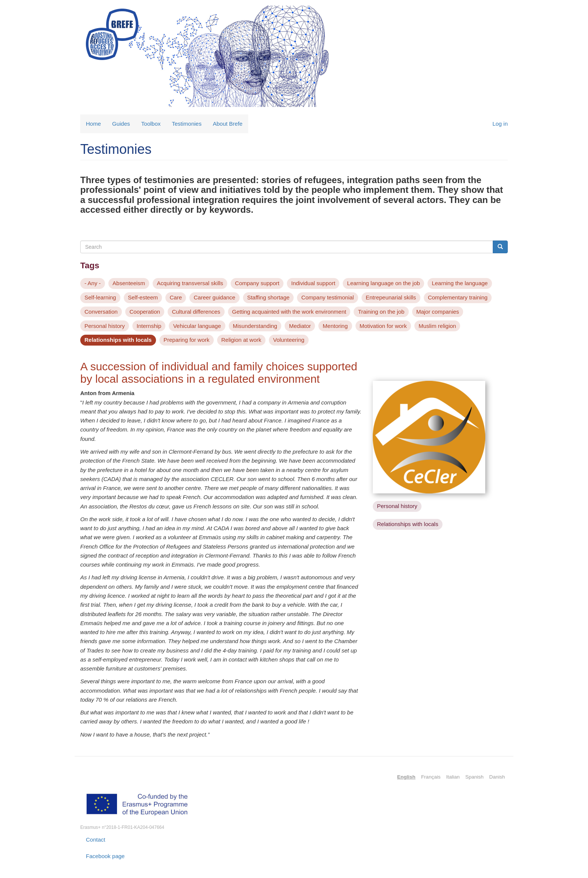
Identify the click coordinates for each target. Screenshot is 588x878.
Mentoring (335, 326)
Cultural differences (196, 312)
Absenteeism (129, 283)
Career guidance (215, 297)
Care (176, 297)
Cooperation (145, 312)
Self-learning (100, 297)
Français (431, 777)
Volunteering (289, 340)
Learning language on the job (384, 283)
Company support (257, 283)
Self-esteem (143, 297)
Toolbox (151, 124)
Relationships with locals (118, 340)
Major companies (438, 312)
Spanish (475, 777)
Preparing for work (187, 340)
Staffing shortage (268, 297)
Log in (500, 124)
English (406, 777)
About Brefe (227, 124)
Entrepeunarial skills (391, 297)
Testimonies (187, 124)
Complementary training (458, 297)
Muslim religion (437, 326)
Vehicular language (197, 326)
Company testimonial (328, 297)
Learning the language (460, 283)
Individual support (313, 283)
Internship (149, 326)
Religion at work (241, 340)
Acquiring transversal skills (190, 283)
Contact (96, 840)
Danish (497, 777)
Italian (453, 777)
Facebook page (105, 856)
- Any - (92, 283)
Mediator (300, 326)
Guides (121, 124)
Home (93, 124)
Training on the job (381, 312)
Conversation (101, 312)
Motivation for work (383, 326)
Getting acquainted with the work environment (289, 312)
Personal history (105, 326)
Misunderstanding (255, 326)
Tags (90, 265)
